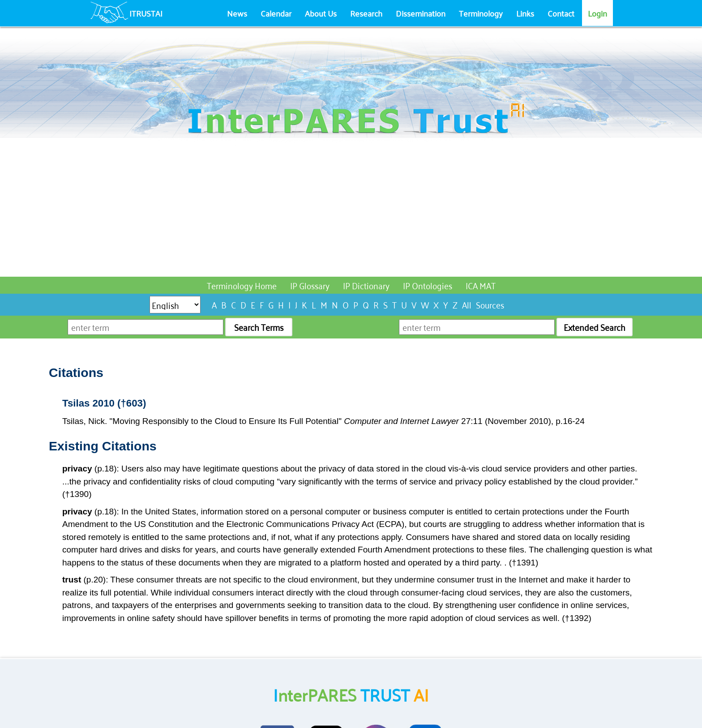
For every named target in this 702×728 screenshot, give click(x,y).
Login (597, 13)
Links (525, 13)
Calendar (276, 13)
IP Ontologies (428, 285)
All (467, 304)
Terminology (481, 13)
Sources (490, 304)
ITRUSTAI (146, 13)
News (237, 13)
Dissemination (421, 13)
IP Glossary (310, 285)
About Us (321, 13)
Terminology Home (242, 285)
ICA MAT (481, 285)
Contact (561, 13)
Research (366, 13)
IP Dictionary (366, 285)
